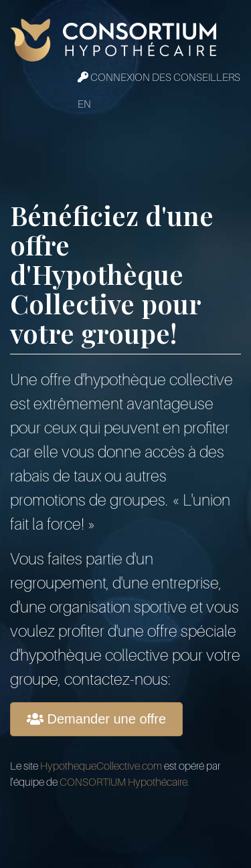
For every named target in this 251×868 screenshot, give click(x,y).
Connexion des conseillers (159, 78)
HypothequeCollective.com (101, 766)
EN (84, 104)
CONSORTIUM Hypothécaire (123, 782)
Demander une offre (96, 719)
